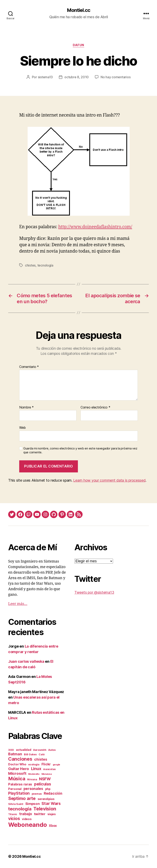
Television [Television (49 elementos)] (45, 809)
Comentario (29, 367)
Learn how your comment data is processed (109, 480)
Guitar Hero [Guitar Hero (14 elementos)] (19, 769)
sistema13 (45, 77)
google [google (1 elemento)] (56, 765)
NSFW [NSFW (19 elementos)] (45, 779)
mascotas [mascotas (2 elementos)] (49, 769)
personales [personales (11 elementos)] (33, 789)
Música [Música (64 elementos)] (17, 779)
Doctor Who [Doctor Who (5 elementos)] (17, 764)
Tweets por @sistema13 (94, 592)
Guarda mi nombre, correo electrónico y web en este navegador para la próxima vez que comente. (80, 450)
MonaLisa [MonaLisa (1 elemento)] (47, 774)
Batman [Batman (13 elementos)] (15, 754)
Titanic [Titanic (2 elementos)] (13, 814)
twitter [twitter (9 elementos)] (40, 814)
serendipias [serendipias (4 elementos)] (46, 799)
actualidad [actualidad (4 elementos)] (24, 750)
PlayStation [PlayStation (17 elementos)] (19, 793)
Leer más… (18, 604)
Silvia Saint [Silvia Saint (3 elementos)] (16, 804)
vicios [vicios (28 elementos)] (14, 819)
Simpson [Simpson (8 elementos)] (33, 804)
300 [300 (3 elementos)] (11, 750)
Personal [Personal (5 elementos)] (15, 789)
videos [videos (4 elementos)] (27, 819)
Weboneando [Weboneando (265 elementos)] (27, 825)
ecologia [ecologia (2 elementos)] (34, 764)
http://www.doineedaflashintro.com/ (95, 227)
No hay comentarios (116, 77)
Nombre (26, 407)
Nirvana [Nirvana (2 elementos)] (32, 779)
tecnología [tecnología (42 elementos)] (20, 809)
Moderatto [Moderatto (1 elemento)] (34, 774)
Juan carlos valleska (26, 661)
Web (22, 428)
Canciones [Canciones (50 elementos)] (20, 759)
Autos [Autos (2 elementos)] (52, 750)
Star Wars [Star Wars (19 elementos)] (51, 803)
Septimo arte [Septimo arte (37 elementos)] (22, 798)
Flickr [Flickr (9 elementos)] (46, 764)
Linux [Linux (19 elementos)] (36, 769)
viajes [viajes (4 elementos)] (52, 814)
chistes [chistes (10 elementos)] (41, 759)
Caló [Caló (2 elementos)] (42, 754)
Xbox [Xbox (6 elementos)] (53, 826)
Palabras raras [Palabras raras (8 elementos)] (20, 784)
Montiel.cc (78, 10)
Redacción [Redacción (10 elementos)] (53, 793)
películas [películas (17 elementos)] (43, 784)
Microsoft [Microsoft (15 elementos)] (17, 773)
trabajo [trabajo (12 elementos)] (26, 814)
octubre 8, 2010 (77, 77)
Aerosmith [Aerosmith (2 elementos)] (40, 750)
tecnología (45, 265)
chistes (30, 265)
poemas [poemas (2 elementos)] (37, 794)
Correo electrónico (95, 407)
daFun (78, 45)
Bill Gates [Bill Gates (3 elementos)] (30, 754)
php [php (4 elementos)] (48, 789)
